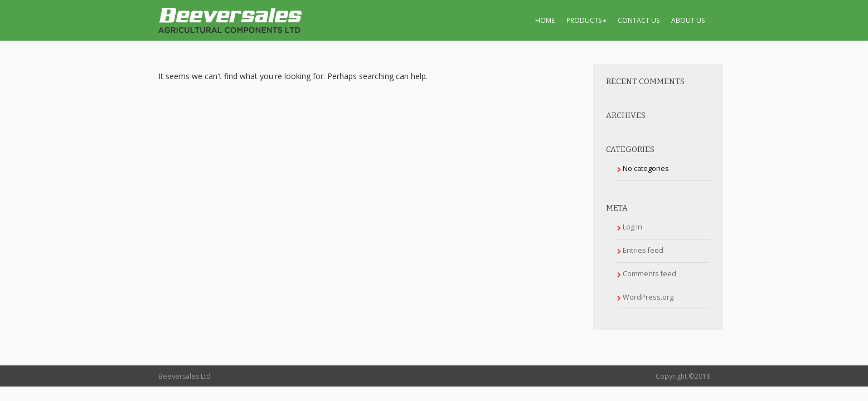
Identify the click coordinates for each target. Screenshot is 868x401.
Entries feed (643, 250)
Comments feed (649, 274)
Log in (632, 227)
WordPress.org (648, 297)
